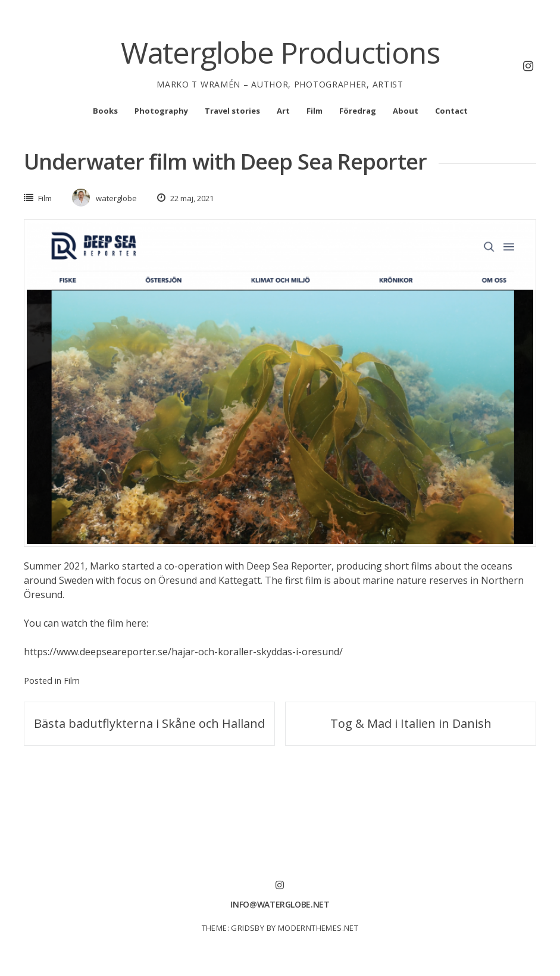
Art (283, 111)
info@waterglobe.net (280, 904)
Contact (451, 111)
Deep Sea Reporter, (290, 566)
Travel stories (232, 111)
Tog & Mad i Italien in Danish (411, 723)
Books (105, 111)
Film (315, 111)
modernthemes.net (318, 928)
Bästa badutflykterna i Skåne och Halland (149, 723)
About (406, 111)
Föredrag (358, 111)
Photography (161, 111)
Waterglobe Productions (280, 52)
